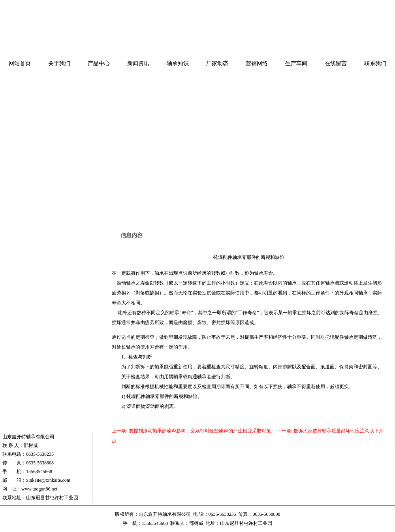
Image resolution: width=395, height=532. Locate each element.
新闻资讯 (138, 63)
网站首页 (20, 63)
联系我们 (375, 63)
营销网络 (257, 63)
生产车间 (296, 63)
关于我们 (59, 63)
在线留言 (336, 63)
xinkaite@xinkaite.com (48, 480)
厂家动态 (217, 63)
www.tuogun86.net (39, 489)
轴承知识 (178, 63)
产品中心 (99, 63)
